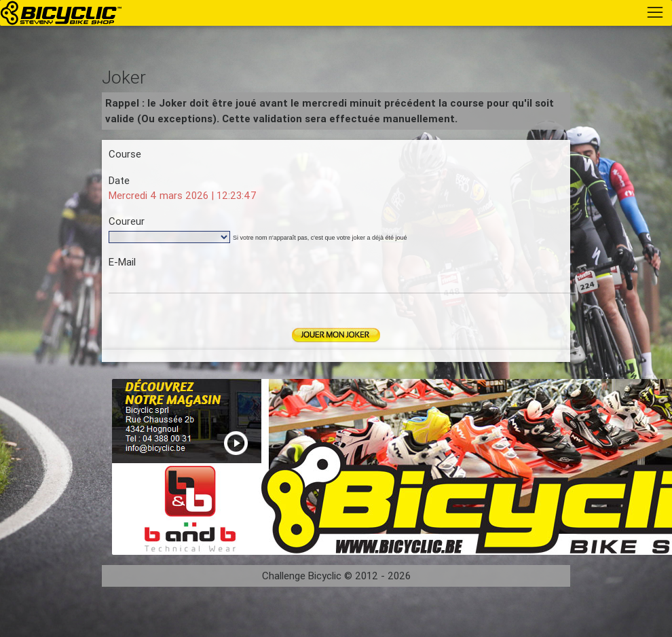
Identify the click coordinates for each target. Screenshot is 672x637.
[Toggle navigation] (655, 12)
